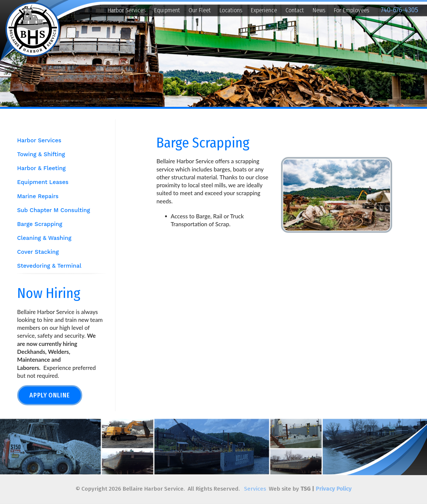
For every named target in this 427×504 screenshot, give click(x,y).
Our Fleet (200, 10)
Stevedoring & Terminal (49, 266)
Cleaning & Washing (44, 238)
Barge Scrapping (40, 224)
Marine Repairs (38, 196)
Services (255, 489)
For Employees (352, 10)
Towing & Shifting (41, 154)
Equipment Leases (43, 182)
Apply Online (50, 395)
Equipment (167, 10)
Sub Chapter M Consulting (54, 210)
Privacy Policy (334, 489)
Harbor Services (127, 10)
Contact (295, 10)
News (319, 10)
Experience (264, 10)
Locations (231, 10)
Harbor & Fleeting (41, 168)
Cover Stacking (38, 252)
